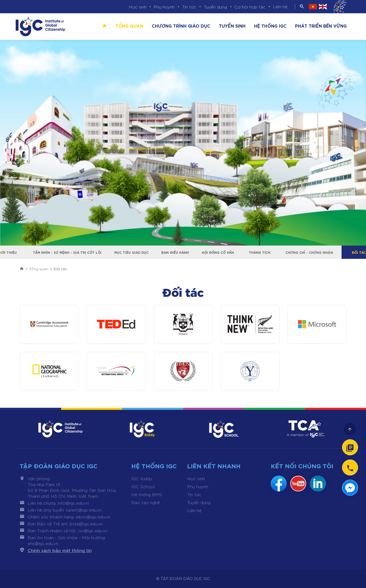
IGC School (143, 486)
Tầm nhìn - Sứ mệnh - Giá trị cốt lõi (67, 252)
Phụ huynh (164, 7)
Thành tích (260, 252)
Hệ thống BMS (147, 494)
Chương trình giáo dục (181, 25)
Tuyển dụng (215, 7)
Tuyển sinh (232, 25)
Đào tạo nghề (146, 502)
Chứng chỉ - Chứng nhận (309, 252)
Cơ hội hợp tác (250, 7)
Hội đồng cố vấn (218, 252)
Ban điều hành (175, 252)
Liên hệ (280, 7)
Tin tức (189, 7)
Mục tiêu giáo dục (131, 252)
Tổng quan (129, 25)
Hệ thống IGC (270, 25)
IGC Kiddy (142, 478)
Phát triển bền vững (321, 25)
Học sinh (138, 7)
